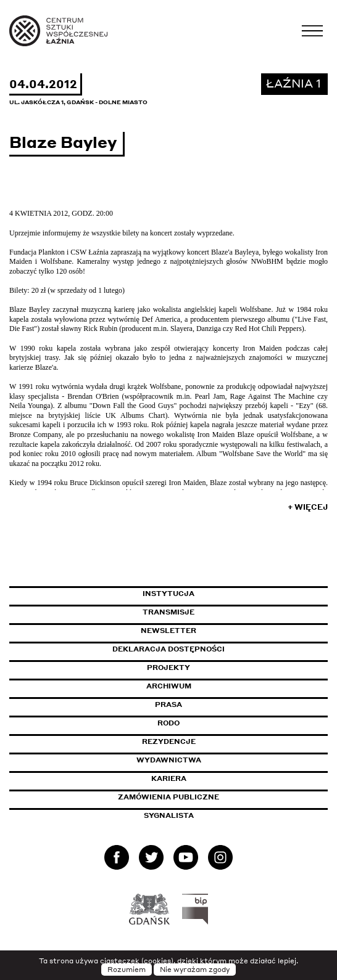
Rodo (168, 723)
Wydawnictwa (169, 760)
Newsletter (168, 631)
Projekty (168, 668)
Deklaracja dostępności (168, 649)
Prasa (168, 704)
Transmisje (221, 612)
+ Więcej (308, 507)
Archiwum (169, 686)
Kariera (169, 778)
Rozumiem (127, 970)
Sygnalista (169, 815)
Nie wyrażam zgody (195, 970)
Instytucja (168, 594)
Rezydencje (169, 741)
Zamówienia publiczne (196, 797)
